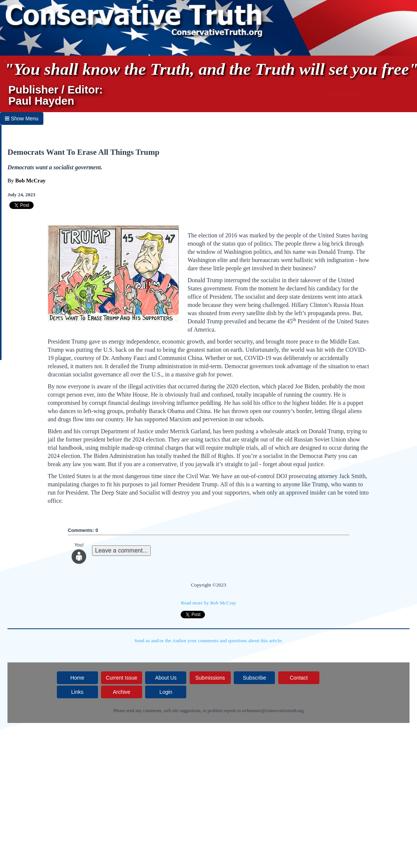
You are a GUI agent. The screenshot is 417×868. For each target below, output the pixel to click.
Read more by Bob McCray (208, 603)
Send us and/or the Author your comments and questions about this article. (208, 641)
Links (77, 692)
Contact (299, 678)
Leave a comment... (121, 550)
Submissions (210, 678)
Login (166, 692)
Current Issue (122, 678)
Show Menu (22, 118)
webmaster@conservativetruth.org (273, 711)
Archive (122, 692)
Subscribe (254, 678)
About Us (166, 678)
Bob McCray (30, 181)
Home (77, 678)
